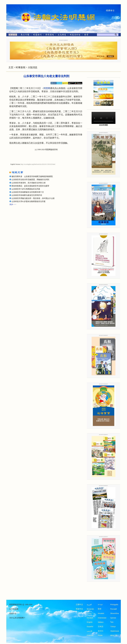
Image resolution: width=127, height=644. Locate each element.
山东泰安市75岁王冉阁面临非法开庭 (26, 189)
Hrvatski (101, 613)
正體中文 (79, 605)
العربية (89, 605)
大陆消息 (33, 67)
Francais (90, 635)
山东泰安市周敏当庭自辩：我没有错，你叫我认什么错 (33, 198)
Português (114, 605)
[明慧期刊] (37, 35)
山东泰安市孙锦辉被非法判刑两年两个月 (28, 192)
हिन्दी (100, 609)
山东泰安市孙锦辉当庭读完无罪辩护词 (27, 195)
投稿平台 (13, 614)
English (90, 622)
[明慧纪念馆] (75, 35)
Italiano (101, 622)
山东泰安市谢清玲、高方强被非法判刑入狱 (29, 183)
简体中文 (79, 609)
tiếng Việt (114, 635)
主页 (11, 67)
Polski (100, 635)
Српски (113, 618)
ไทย (112, 622)
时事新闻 (21, 67)
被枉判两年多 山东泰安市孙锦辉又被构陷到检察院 (32, 176)
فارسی (89, 631)
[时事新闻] (12, 35)
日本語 (101, 627)
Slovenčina (115, 613)
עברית (100, 605)
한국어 (101, 631)
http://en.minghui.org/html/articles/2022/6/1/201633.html (38, 164)
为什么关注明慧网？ (17, 618)
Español (90, 627)
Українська (115, 631)
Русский (114, 609)
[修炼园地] (50, 35)
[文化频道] (62, 35)
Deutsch (90, 618)
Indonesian (102, 618)
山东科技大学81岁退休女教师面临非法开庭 (29, 201)
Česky (89, 613)
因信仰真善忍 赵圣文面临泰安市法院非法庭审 (30, 186)
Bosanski (90, 609)
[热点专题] (25, 35)
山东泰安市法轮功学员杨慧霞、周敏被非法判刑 (30, 180)
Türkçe (113, 627)
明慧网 (47, 88)
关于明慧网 (14, 609)
